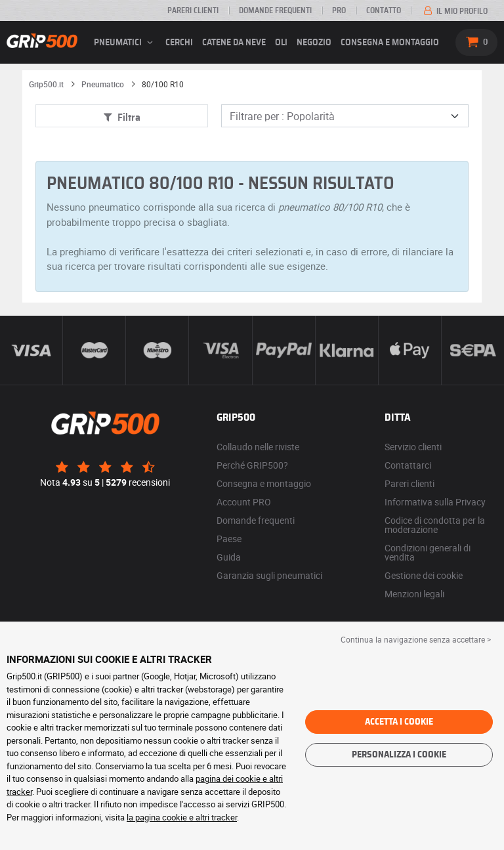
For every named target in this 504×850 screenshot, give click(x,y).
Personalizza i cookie (399, 755)
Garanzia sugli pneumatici (269, 575)
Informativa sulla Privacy (435, 502)
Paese (229, 539)
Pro (339, 11)
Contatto (384, 11)
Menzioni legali (414, 594)
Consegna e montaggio (390, 43)
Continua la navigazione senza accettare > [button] (416, 639)
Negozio (314, 43)
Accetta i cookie (399, 722)
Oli (281, 43)
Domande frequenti (275, 11)
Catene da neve (234, 43)
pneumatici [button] (125, 43)
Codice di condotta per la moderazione (435, 525)
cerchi (179, 43)
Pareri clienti (193, 11)
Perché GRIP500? (252, 465)
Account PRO (244, 502)
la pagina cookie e (161, 817)
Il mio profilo (454, 11)
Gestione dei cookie (424, 575)
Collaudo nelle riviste (258, 447)
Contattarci (408, 465)
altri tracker (216, 817)
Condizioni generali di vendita (428, 552)
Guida (229, 557)
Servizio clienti (413, 447)
